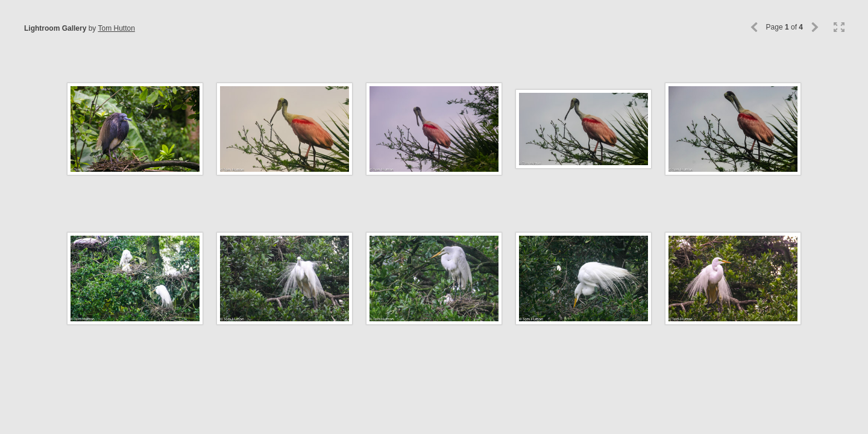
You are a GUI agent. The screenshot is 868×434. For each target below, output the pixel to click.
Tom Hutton (116, 28)
